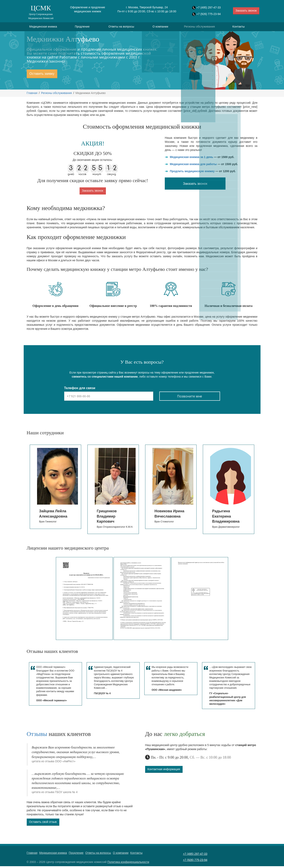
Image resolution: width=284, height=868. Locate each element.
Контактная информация (164, 771)
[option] (55, 489)
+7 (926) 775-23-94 (208, 14)
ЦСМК (41, 12)
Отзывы (37, 736)
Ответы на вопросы (121, 28)
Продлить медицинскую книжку (192, 173)
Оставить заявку (42, 75)
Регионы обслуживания (199, 28)
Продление (82, 28)
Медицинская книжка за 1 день (191, 159)
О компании (160, 28)
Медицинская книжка (43, 28)
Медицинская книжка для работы (193, 166)
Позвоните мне (190, 398)
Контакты (238, 28)
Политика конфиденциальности (128, 864)
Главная (32, 95)
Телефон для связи (80, 390)
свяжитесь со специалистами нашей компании (105, 378)
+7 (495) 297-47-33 (208, 7)
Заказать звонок (246, 11)
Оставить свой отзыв (43, 824)
